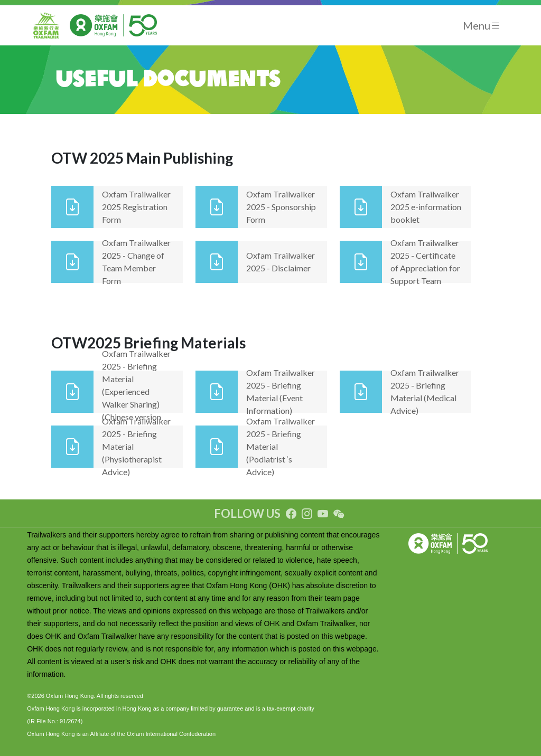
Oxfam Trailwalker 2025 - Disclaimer (281, 262)
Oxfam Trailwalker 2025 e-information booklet (426, 207)
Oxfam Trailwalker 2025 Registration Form (136, 207)
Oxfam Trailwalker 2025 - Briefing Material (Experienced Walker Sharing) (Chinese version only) (136, 391)
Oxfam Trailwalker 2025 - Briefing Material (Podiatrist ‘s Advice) (281, 446)
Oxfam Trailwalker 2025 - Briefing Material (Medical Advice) (425, 391)
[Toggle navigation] (482, 26)
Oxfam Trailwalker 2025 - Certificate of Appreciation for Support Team (425, 262)
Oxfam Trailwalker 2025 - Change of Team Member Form (136, 262)
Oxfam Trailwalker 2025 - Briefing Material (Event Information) (281, 391)
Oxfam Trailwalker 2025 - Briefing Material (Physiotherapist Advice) (136, 446)
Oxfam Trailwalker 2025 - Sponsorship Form (281, 207)
